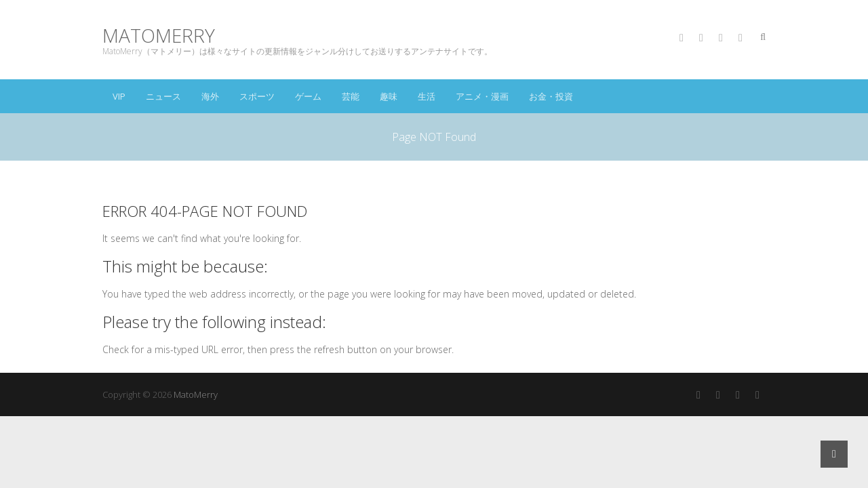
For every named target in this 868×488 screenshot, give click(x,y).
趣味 (389, 96)
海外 (210, 96)
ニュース (163, 96)
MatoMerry (159, 36)
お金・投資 (551, 96)
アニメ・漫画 (482, 96)
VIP (119, 96)
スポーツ (257, 96)
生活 (427, 96)
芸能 (351, 96)
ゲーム (308, 96)
